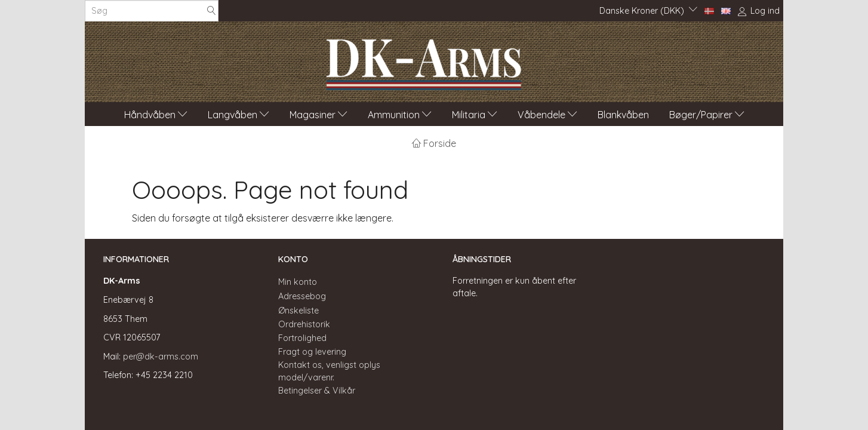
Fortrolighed (302, 338)
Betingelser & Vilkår (317, 391)
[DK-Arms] (424, 62)
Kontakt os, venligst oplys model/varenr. (329, 371)
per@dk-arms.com (161, 357)
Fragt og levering (312, 352)
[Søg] (211, 11)
